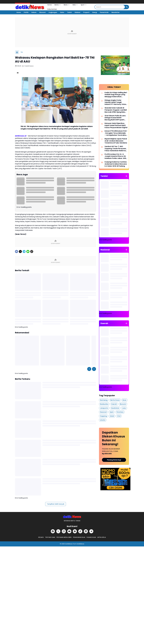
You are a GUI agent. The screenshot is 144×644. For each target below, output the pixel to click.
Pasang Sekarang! (114, 460)
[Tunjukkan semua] (126, 176)
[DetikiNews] (72, 517)
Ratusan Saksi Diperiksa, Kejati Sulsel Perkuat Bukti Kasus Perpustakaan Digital (116, 125)
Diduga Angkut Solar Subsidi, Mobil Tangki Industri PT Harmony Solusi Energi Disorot (115, 102)
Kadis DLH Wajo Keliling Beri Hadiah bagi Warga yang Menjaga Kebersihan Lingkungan (116, 95)
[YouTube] (69, 531)
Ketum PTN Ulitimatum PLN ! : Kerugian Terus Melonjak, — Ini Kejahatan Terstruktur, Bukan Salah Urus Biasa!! (116, 133)
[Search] (110, 7)
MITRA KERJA (102, 537)
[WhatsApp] (28, 252)
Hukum (34, 12)
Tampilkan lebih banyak (56, 504)
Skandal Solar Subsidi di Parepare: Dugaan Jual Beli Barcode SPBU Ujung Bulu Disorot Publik (116, 110)
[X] (20, 252)
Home (49, 5)
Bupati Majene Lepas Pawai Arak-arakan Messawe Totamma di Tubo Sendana (116, 141)
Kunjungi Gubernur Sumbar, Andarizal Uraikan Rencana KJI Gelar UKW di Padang (116, 164)
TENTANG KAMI (50, 537)
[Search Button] (127, 7)
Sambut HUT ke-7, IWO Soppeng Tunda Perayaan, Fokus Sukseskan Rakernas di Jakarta (116, 149)
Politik (26, 12)
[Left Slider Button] (89, 369)
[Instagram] (64, 531)
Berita (58, 5)
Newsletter (116, 12)
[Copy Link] (32, 252)
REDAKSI (41, 537)
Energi (95, 12)
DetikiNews (69, 544)
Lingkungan (53, 12)
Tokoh (69, 12)
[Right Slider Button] (94, 369)
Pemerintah (104, 12)
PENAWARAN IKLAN (79, 537)
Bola (75, 5)
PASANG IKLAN (91, 537)
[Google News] (75, 531)
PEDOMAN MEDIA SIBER (64, 537)
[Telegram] (24, 252)
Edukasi (77, 12)
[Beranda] (17, 52)
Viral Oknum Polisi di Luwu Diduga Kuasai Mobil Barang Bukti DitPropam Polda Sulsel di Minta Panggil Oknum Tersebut (115, 118)
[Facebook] (16, 252)
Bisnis (67, 5)
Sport (84, 5)
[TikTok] (80, 531)
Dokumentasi (52, 9)
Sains (62, 12)
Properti (86, 12)
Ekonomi (42, 12)
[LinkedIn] (86, 531)
